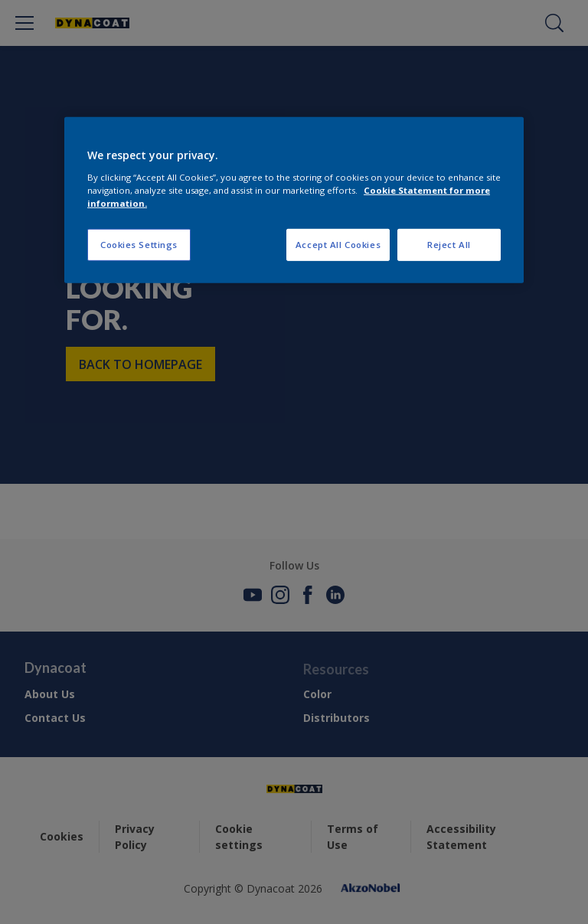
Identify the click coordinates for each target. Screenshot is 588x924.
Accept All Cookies (338, 245)
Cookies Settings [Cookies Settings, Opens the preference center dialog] (139, 245)
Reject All (449, 245)
